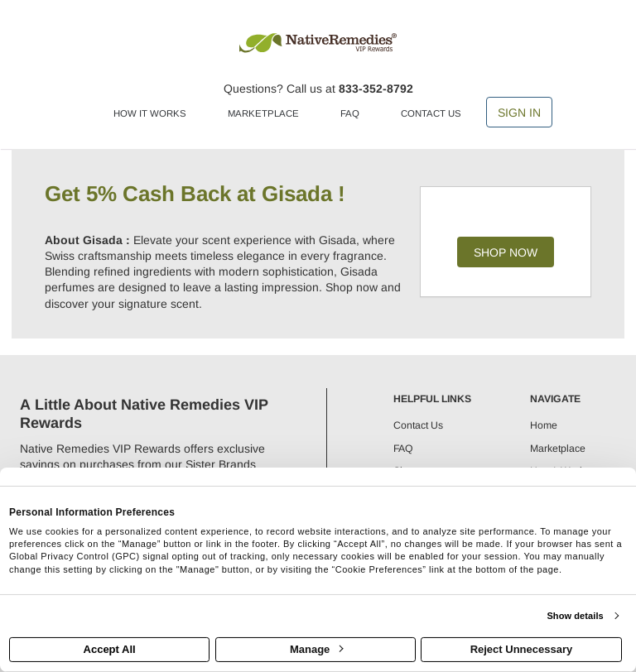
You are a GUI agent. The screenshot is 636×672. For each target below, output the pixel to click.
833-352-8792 (376, 89)
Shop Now (506, 252)
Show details (575, 616)
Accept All (110, 649)
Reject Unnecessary (522, 649)
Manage (316, 649)
